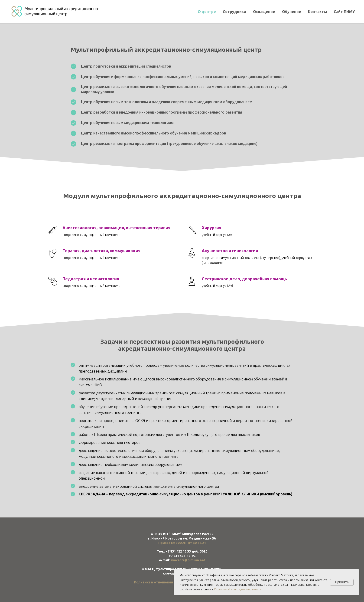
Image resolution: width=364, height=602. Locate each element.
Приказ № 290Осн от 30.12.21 (182, 543)
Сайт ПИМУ (344, 12)
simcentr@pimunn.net (188, 560)
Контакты (317, 12)
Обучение (292, 12)
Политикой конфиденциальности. (238, 589)
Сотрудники (234, 12)
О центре (207, 12)
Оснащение (264, 12)
